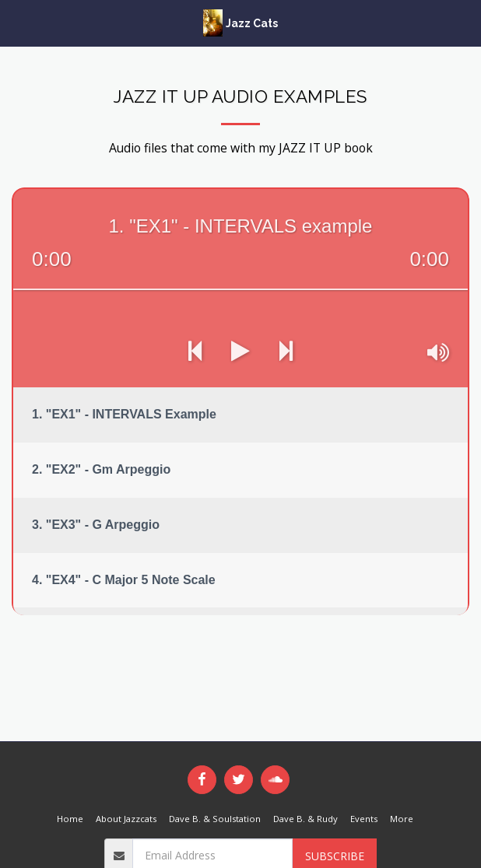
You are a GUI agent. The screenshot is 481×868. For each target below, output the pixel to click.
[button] (17, 22)
